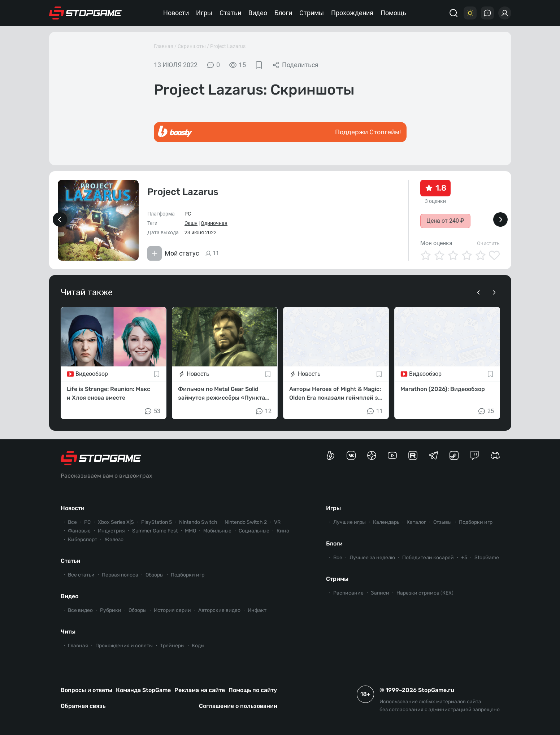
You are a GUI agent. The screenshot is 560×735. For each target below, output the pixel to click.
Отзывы (442, 522)
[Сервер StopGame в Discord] (495, 455)
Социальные (254, 531)
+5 (464, 558)
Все (72, 522)
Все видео (80, 610)
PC (188, 214)
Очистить (488, 243)
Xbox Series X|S (116, 522)
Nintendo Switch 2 (246, 522)
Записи (380, 593)
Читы (68, 632)
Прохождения (352, 13)
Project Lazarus (228, 46)
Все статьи (81, 575)
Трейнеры (172, 646)
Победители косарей (428, 558)
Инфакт (257, 610)
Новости (176, 13)
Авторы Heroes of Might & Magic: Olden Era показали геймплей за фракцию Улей (335, 394)
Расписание (348, 593)
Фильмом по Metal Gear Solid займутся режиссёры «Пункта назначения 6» (222, 394)
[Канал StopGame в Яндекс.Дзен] (372, 455)
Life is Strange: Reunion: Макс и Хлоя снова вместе (108, 393)
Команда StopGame (143, 690)
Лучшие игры (350, 522)
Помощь (393, 13)
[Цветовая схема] (470, 13)
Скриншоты (192, 46)
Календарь (386, 522)
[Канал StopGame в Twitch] (475, 455)
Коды (198, 646)
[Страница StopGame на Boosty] (331, 455)
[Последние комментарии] (487, 13)
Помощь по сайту (253, 690)
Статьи (230, 13)
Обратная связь (83, 706)
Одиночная (214, 223)
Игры (204, 13)
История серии (172, 610)
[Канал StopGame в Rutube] (413, 455)
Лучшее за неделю (372, 558)
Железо (114, 540)
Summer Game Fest (155, 531)
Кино (283, 531)
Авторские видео (219, 610)
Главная (164, 46)
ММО (190, 531)
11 (374, 411)
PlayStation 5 (157, 522)
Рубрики (111, 610)
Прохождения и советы (124, 646)
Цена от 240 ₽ (445, 221)
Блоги (283, 13)
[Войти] (505, 13)
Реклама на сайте (200, 690)
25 (486, 411)
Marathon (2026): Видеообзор (443, 389)
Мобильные (217, 531)
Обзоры (155, 575)
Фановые (79, 531)
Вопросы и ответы (86, 690)
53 (152, 411)
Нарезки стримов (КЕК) (425, 593)
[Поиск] (453, 13)
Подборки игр (188, 575)
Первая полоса (120, 575)
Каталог (416, 522)
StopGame (487, 558)
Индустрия (111, 531)
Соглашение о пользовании (238, 706)
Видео (258, 13)
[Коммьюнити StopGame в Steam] (454, 455)
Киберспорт (83, 540)
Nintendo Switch (198, 522)
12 (263, 411)
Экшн (191, 223)
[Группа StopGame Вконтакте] (351, 455)
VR (277, 522)
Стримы (312, 13)
